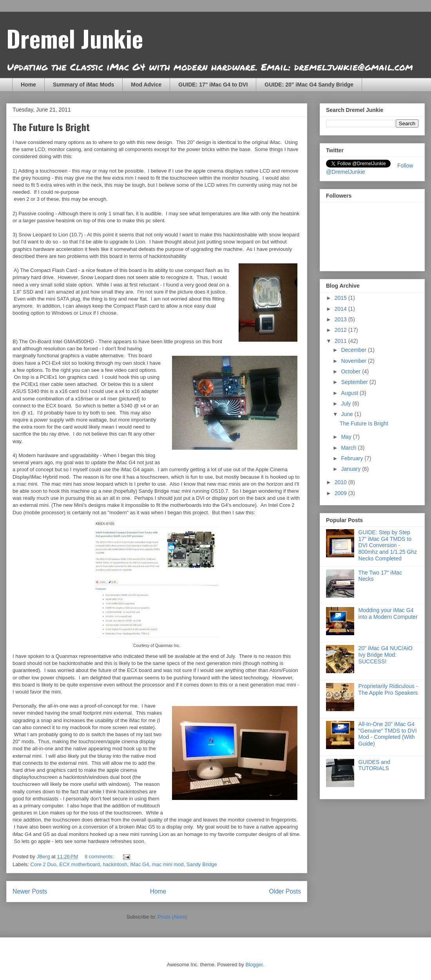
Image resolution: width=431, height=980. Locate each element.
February (353, 458)
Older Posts (285, 891)
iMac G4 (139, 864)
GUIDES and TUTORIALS (374, 765)
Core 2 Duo (43, 864)
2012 (341, 330)
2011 (341, 341)
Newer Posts (30, 891)
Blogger (254, 965)
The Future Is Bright (51, 127)
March (349, 448)
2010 (341, 482)
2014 (341, 309)
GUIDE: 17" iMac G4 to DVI (213, 85)
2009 (341, 493)
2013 (341, 319)
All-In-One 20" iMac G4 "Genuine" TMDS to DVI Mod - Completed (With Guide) (388, 734)
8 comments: (100, 857)
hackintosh (115, 864)
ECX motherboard (80, 864)
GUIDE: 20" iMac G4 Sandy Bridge (309, 85)
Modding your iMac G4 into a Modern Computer (388, 613)
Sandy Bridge (202, 864)
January (351, 469)
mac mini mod (168, 864)
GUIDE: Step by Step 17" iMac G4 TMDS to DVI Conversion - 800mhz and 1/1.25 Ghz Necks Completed (388, 545)
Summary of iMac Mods (83, 85)
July (347, 404)
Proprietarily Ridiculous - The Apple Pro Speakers (388, 689)
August (350, 393)
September (355, 382)
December (354, 350)
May (347, 437)
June (348, 414)
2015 (341, 298)
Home (28, 85)
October (351, 371)
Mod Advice (146, 85)
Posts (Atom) (172, 917)
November (354, 361)
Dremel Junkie (75, 38)
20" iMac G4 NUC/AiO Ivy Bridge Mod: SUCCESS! (386, 655)
